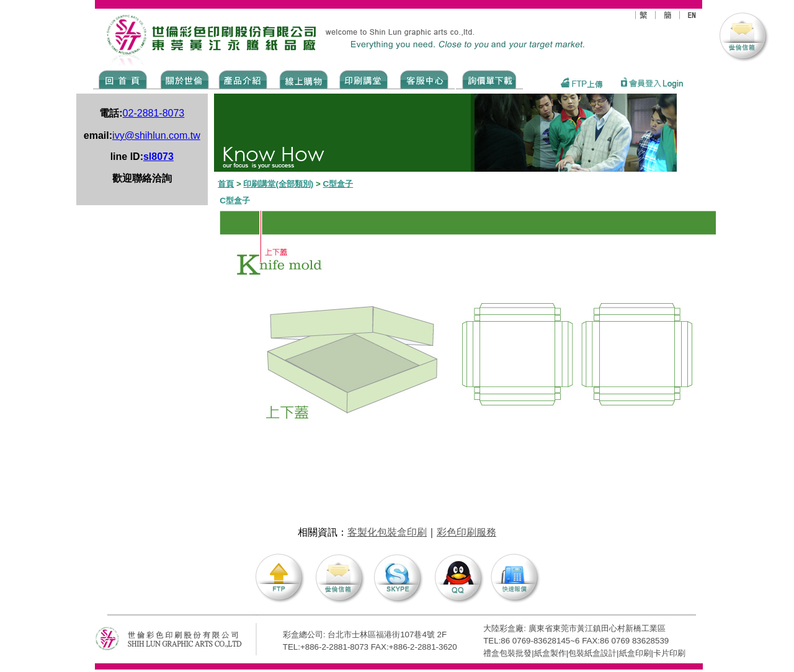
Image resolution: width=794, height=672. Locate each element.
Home (123, 79)
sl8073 (158, 157)
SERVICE (425, 79)
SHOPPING (303, 79)
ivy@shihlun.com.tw (156, 135)
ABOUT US (182, 79)
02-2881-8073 (154, 113)
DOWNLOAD (489, 79)
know (364, 79)
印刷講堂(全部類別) (278, 184)
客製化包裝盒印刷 (387, 532)
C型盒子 (338, 184)
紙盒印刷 (635, 653)
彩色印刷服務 (466, 532)
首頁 (226, 184)
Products (242, 79)
